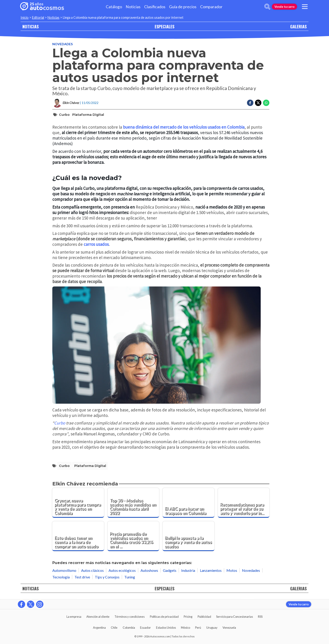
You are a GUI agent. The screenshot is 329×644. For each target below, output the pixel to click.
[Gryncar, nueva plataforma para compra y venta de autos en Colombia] (78, 503)
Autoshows (149, 570)
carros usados (96, 244)
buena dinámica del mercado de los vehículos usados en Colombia (184, 127)
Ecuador (145, 628)
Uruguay (212, 628)
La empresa (74, 617)
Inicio (25, 17)
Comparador (211, 7)
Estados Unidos (166, 628)
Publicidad (204, 617)
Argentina (99, 628)
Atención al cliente (98, 617)
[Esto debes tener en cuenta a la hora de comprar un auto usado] (78, 536)
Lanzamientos (211, 570)
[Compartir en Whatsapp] (266, 103)
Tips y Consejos (107, 577)
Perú (198, 628)
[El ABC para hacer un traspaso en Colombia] (188, 503)
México (186, 628)
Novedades (62, 44)
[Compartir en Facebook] (250, 103)
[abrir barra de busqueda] (267, 7)
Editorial (38, 17)
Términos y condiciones (130, 617)
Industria (188, 570)
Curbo (64, 115)
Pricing (188, 617)
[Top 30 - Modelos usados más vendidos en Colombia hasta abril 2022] (133, 503)
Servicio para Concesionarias (235, 617)
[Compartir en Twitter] (258, 103)
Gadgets (170, 570)
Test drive (82, 577)
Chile (114, 628)
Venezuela (229, 628)
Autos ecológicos (122, 570)
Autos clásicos (92, 570)
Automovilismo (64, 570)
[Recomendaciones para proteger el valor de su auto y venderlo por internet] (244, 503)
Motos (232, 570)
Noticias (133, 7)
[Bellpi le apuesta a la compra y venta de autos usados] (188, 536)
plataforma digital (88, 115)
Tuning (130, 577)
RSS (260, 617)
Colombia (129, 628)
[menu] (305, 7)
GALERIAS (298, 26)
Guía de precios (183, 7)
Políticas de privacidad (164, 617)
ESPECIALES (164, 26)
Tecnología (61, 577)
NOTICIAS (31, 26)
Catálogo (114, 7)
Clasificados (155, 7)
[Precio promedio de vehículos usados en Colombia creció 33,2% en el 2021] (133, 536)
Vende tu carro (284, 7)
